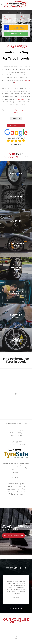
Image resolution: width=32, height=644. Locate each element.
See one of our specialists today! (13, 535)
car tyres (21, 99)
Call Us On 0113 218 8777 (16, 126)
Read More (16, 119)
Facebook (17, 83)
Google (28, 80)
